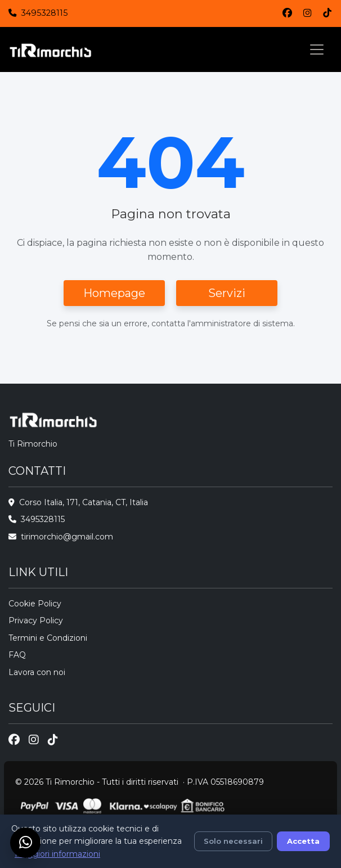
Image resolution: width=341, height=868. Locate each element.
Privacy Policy (36, 620)
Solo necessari (233, 841)
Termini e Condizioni (48, 638)
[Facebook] (287, 13)
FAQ (17, 655)
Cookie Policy (35, 604)
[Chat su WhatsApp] (25, 843)
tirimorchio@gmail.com (67, 537)
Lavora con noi (37, 672)
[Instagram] (308, 13)
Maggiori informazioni (57, 854)
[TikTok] (327, 13)
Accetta (303, 841)
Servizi (227, 293)
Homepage (114, 293)
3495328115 (44, 13)
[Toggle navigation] (317, 50)
